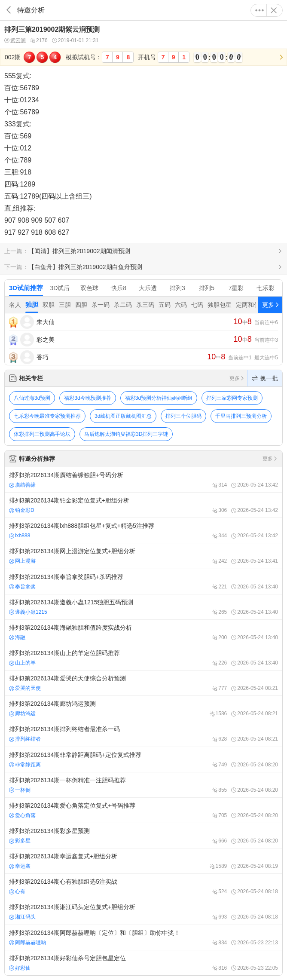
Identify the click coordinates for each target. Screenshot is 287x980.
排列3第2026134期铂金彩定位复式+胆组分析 (143, 505)
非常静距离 (25, 765)
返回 (9, 10)
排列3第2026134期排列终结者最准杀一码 (143, 734)
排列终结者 (25, 739)
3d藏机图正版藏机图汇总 (123, 416)
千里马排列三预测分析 (241, 416)
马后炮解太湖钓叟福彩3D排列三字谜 (126, 434)
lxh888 (20, 536)
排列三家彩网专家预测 (232, 398)
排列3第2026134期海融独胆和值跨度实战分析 (143, 632)
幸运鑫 (20, 866)
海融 (17, 637)
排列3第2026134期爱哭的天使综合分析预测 (143, 683)
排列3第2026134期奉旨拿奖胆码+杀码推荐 (143, 582)
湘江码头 (22, 917)
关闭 (274, 10)
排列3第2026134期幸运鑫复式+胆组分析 (143, 861)
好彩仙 (20, 968)
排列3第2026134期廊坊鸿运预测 (143, 708)
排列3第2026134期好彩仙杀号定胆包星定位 (143, 963)
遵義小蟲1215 (28, 612)
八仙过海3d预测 (32, 398)
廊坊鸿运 (22, 714)
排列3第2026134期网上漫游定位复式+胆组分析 (143, 556)
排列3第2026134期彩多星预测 (143, 836)
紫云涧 (15, 41)
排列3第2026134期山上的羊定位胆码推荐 (143, 658)
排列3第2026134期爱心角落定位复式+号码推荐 (143, 810)
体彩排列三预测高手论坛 (42, 434)
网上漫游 (22, 561)
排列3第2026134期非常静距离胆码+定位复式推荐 (143, 759)
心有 (17, 891)
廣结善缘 (22, 485)
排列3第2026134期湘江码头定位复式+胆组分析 (143, 912)
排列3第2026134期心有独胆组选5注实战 (143, 886)
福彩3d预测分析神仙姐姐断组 (159, 398)
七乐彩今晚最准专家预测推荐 (47, 416)
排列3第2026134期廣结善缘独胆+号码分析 (143, 480)
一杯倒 (20, 790)
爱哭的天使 (25, 688)
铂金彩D (22, 510)
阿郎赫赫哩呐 (27, 943)
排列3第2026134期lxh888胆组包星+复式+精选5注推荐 (143, 530)
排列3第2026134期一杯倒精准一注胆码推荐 (143, 785)
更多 (260, 10)
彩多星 (20, 841)
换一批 (265, 378)
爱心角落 (22, 815)
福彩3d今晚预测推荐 (87, 398)
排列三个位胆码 (183, 416)
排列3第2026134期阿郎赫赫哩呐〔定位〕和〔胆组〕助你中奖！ (143, 937)
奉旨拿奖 (22, 587)
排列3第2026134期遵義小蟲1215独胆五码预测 (143, 607)
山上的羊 (22, 663)
